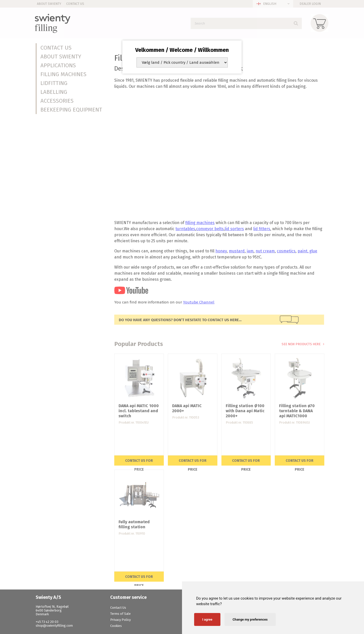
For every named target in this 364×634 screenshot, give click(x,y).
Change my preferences (250, 619)
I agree (207, 619)
